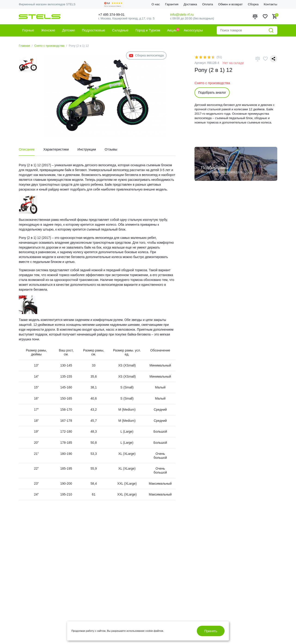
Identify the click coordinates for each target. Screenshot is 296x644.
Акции (172, 30)
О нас (156, 4)
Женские (48, 30)
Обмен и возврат (230, 4)
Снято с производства (49, 46)
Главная (24, 46)
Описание (27, 149)
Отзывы (112, 149)
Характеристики (56, 149)
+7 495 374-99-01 (113, 14)
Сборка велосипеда (146, 56)
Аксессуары (193, 30)
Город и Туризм (148, 30)
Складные (120, 30)
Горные (28, 30)
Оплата (207, 4)
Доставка (190, 4)
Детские (69, 30)
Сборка (253, 4)
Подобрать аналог (212, 92)
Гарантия (172, 4)
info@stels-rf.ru (182, 14)
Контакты (270, 4)
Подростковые (94, 30)
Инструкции (87, 149)
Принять (211, 631)
